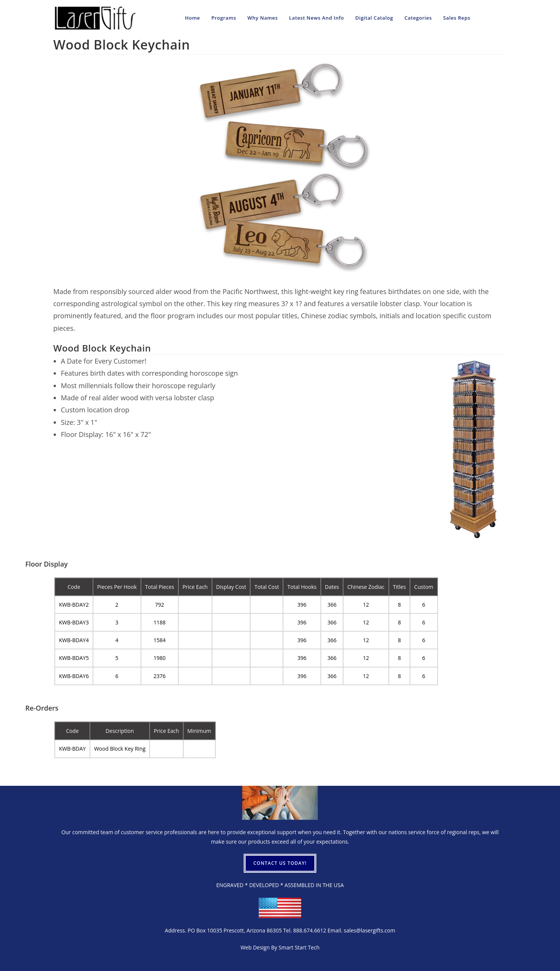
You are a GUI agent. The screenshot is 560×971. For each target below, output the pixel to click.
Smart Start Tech (299, 947)
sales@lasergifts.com (370, 930)
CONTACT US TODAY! (280, 863)
